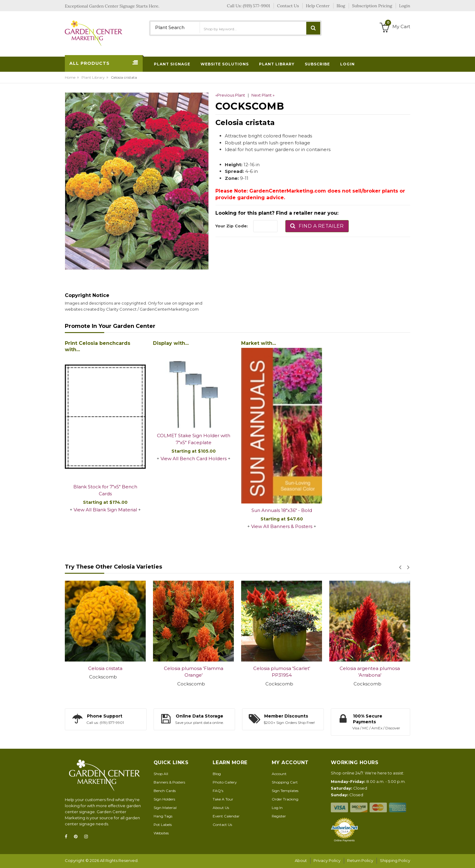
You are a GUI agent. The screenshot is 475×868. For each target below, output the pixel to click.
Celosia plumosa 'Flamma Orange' (194, 672)
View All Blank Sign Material (105, 510)
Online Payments (344, 840)
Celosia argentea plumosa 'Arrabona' (370, 672)
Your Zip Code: (232, 226)
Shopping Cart (285, 782)
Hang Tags (163, 816)
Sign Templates (285, 791)
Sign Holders (164, 799)
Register (279, 816)
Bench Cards (165, 791)
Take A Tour (223, 799)
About (301, 860)
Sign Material (165, 808)
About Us (221, 808)
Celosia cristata (105, 668)
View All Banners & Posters (282, 526)
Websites (161, 833)
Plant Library (93, 77)
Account (279, 774)
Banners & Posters (169, 782)
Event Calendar (226, 816)
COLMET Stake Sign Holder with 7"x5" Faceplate (194, 439)
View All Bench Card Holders (194, 459)
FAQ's (218, 791)
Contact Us (222, 825)
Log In (277, 808)
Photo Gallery (225, 782)
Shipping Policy (395, 860)
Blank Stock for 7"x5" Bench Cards (105, 490)
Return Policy (360, 860)
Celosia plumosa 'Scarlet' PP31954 (282, 672)
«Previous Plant (230, 95)
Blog (217, 774)
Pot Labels (163, 825)
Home (70, 77)
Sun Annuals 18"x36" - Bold (282, 510)
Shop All (161, 774)
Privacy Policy (327, 860)
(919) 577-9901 (257, 6)
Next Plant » (263, 95)
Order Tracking (285, 799)
